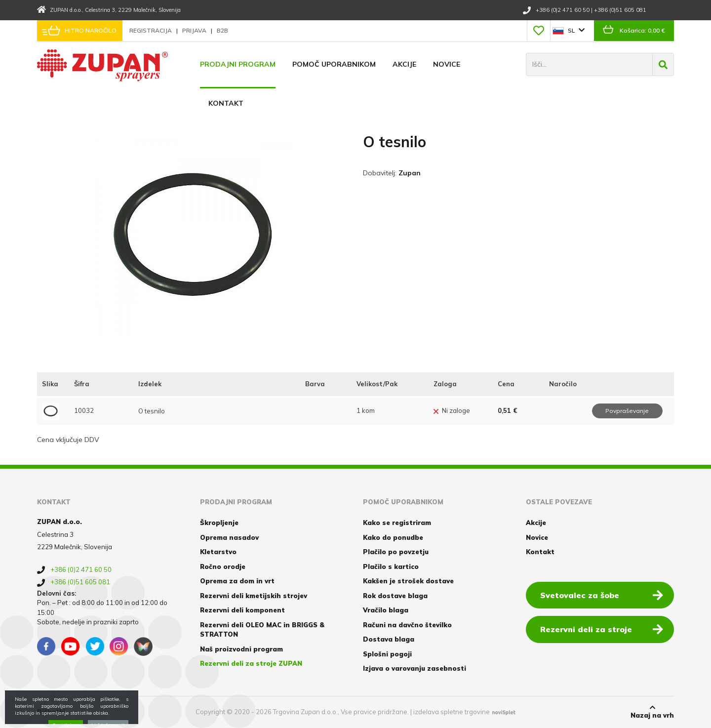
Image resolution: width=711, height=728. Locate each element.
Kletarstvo (218, 552)
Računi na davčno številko (407, 625)
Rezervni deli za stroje (602, 629)
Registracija (151, 30)
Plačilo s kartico (391, 566)
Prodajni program (238, 64)
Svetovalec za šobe (602, 595)
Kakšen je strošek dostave (408, 581)
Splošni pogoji (387, 654)
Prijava (195, 30)
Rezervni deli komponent (242, 610)
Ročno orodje (223, 566)
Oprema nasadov (229, 537)
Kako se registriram (397, 523)
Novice (447, 64)
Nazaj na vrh (652, 712)
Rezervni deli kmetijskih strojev (254, 596)
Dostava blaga (389, 639)
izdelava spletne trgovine (452, 712)
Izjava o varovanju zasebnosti (415, 668)
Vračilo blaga (386, 610)
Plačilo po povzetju (396, 552)
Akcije (404, 64)
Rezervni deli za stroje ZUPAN (251, 663)
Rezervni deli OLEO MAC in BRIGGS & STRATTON (262, 630)
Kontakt (226, 103)
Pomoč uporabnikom (334, 64)
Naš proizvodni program (241, 649)
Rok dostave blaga (395, 596)
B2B (222, 30)
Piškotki (51, 712)
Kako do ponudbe (393, 537)
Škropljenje (219, 523)
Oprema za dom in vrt (237, 581)
